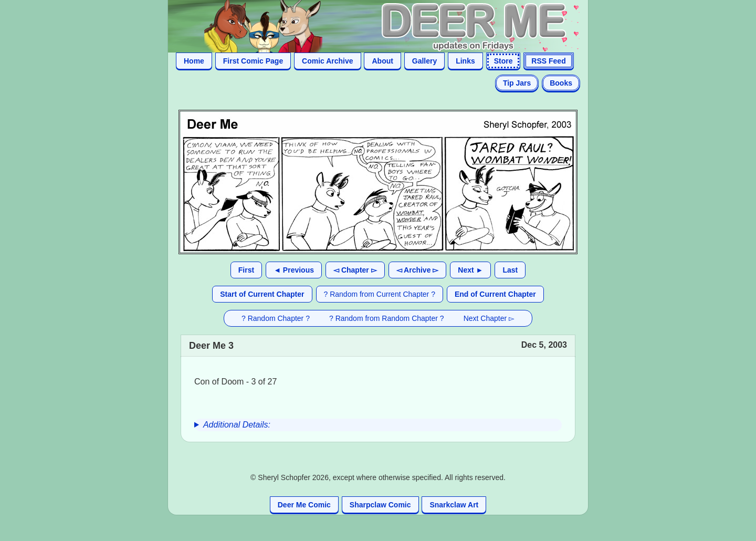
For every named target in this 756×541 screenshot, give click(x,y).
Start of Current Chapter (262, 294)
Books (561, 83)
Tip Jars (517, 83)
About (382, 61)
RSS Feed (548, 61)
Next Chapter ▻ (489, 318)
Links (465, 61)
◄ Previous (294, 270)
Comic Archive (328, 61)
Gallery (424, 61)
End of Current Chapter (495, 294)
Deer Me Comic (304, 505)
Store (503, 61)
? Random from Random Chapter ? (387, 318)
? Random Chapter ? (276, 318)
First (246, 270)
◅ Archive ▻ (418, 270)
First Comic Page (253, 61)
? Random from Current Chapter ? (380, 294)
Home (194, 61)
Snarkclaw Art (454, 505)
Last (510, 270)
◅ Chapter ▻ (355, 270)
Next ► (470, 270)
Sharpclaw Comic (380, 505)
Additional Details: (237, 425)
